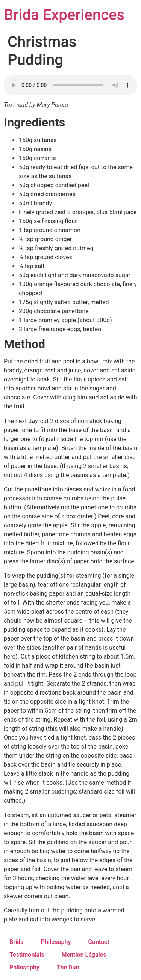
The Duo (68, 967)
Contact (99, 942)
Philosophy (56, 942)
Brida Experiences (64, 15)
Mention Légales (84, 955)
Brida (17, 942)
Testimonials (27, 955)
